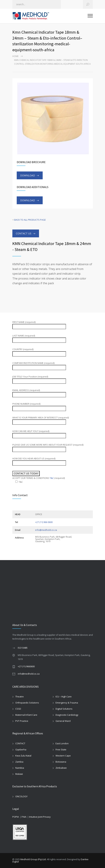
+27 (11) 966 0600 (44, 522)
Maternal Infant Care (26, 715)
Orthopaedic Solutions (27, 703)
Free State (61, 750)
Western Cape (63, 756)
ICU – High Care (64, 697)
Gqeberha (21, 750)
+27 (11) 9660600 (26, 666)
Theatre (20, 697)
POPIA (16, 817)
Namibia (20, 768)
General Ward (63, 721)
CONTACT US (24, 233)
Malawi (19, 774)
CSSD (18, 709)
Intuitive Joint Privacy (40, 817)
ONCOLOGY (21, 796)
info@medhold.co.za (46, 530)
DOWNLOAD (28, 175)
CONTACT (20, 743)
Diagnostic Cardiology (67, 715)
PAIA (24, 817)
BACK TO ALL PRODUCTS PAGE (30, 220)
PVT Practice (22, 721)
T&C (52, 478)
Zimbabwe (61, 768)
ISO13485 (23, 648)
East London (62, 743)
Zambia (19, 762)
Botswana (61, 762)
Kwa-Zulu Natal (23, 756)
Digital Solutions (64, 709)
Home (15, 56)
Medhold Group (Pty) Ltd (33, 859)
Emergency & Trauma (67, 703)
